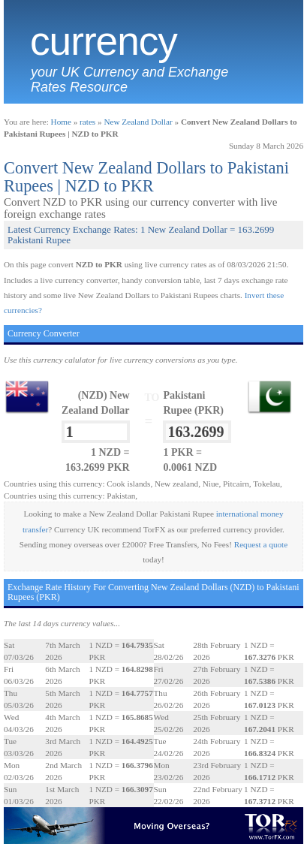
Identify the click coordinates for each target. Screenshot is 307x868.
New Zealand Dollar (138, 122)
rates (87, 122)
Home (61, 122)
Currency (104, 41)
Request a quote (261, 544)
